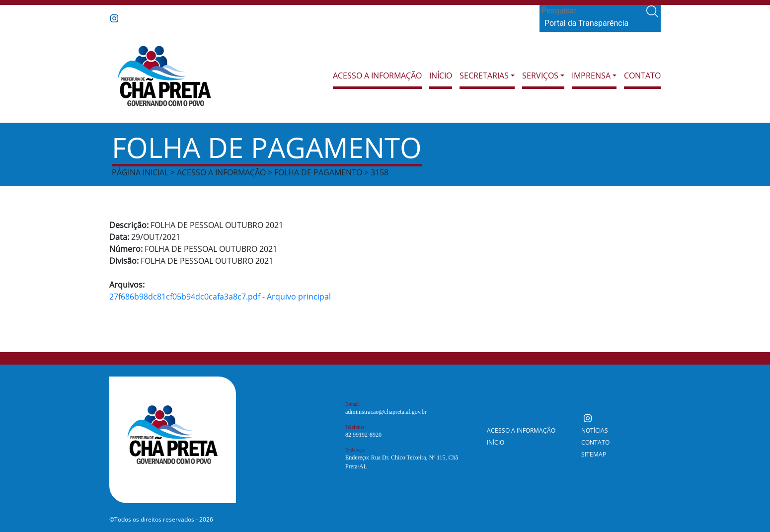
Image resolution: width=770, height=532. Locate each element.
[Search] (592, 11)
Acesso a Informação (377, 76)
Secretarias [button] (484, 76)
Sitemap (594, 454)
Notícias (595, 430)
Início (441, 76)
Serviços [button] (540, 76)
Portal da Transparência (586, 23)
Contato (642, 76)
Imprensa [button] (591, 76)
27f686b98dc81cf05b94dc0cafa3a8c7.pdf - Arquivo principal (220, 297)
